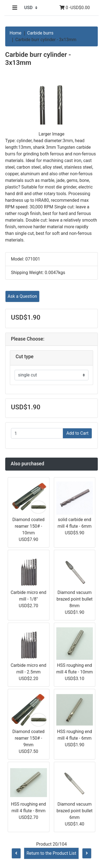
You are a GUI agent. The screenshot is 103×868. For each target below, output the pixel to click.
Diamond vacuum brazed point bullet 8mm (75, 599)
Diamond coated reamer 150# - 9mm (28, 738)
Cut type (25, 357)
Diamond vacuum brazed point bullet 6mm (75, 811)
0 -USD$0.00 (75, 8)
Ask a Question (22, 296)
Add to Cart (77, 433)
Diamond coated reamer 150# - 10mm (28, 526)
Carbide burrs (40, 33)
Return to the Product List (51, 853)
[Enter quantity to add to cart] (37, 433)
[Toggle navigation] (15, 8)
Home (16, 33)
